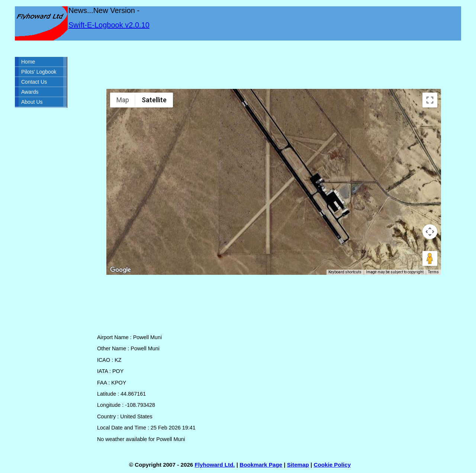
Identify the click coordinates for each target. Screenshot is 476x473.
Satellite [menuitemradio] (154, 100)
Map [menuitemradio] (123, 100)
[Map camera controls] (430, 232)
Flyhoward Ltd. (215, 465)
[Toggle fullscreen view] (430, 100)
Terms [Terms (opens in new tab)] (433, 272)
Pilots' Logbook (39, 72)
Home (28, 62)
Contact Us (34, 82)
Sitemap (298, 465)
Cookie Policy (332, 465)
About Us (32, 102)
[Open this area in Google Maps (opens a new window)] (120, 270)
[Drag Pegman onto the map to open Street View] (430, 258)
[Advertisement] (274, 65)
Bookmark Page (261, 465)
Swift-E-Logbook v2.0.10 (109, 25)
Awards (30, 92)
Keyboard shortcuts (345, 272)
